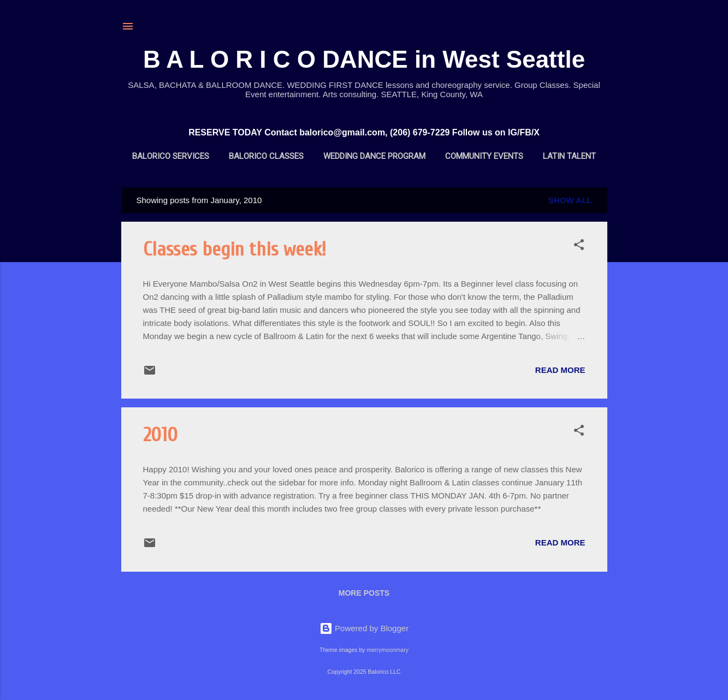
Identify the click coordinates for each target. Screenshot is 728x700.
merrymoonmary (387, 650)
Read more (560, 370)
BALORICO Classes (266, 156)
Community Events (484, 156)
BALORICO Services (171, 156)
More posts (364, 593)
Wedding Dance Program (374, 156)
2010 (160, 435)
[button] (579, 247)
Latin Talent (569, 156)
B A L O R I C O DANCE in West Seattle (364, 59)
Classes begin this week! (235, 249)
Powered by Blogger (364, 628)
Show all (570, 200)
